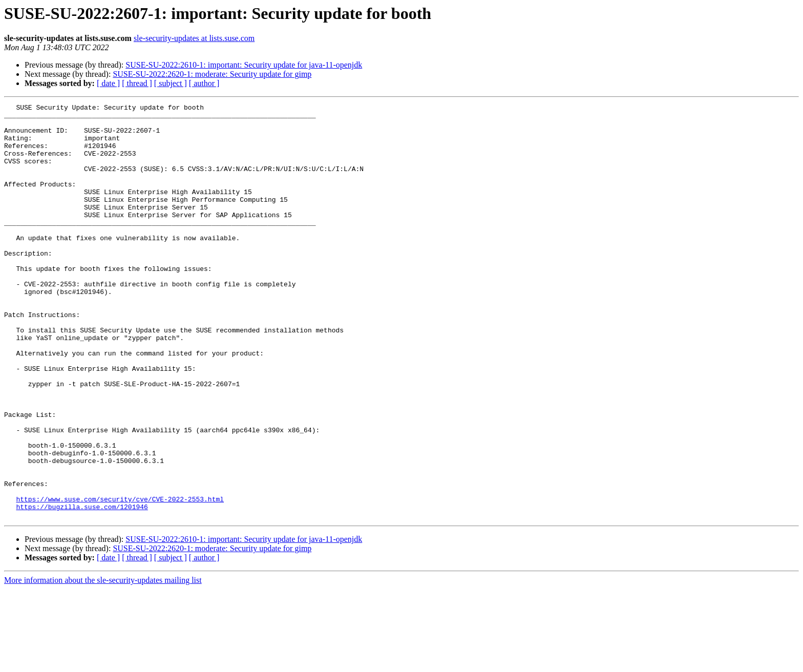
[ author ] (204, 83)
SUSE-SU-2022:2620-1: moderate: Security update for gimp (212, 74)
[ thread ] (137, 83)
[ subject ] (171, 83)
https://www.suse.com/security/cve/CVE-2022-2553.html (120, 579)
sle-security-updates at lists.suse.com (194, 38)
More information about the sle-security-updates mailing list (103, 663)
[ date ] (108, 83)
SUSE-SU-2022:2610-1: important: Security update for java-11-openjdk (244, 65)
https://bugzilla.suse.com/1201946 (82, 588)
